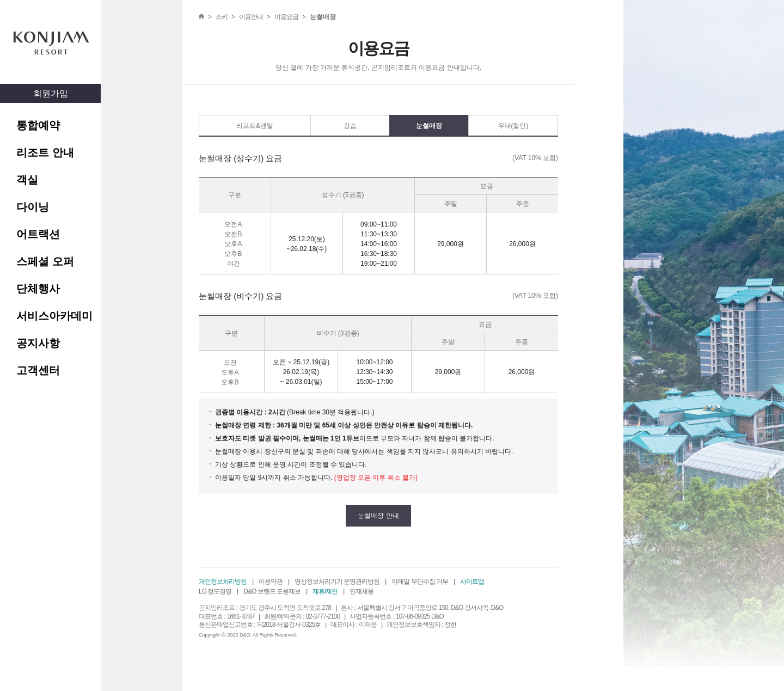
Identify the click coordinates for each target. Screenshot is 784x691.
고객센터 (38, 370)
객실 (27, 180)
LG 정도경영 (215, 591)
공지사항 (38, 343)
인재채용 (362, 591)
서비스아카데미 (54, 316)
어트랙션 (38, 234)
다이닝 (33, 207)
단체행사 (38, 289)
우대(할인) (513, 126)
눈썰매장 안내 (378, 516)
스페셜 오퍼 (45, 261)
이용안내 (251, 17)
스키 (222, 17)
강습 (350, 126)
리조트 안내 (45, 152)
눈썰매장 (429, 126)
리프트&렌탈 (255, 126)
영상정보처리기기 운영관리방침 (337, 582)
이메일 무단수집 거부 (420, 582)
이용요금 (286, 17)
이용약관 (271, 582)
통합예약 (38, 125)
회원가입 (51, 93)
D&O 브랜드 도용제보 (272, 591)
